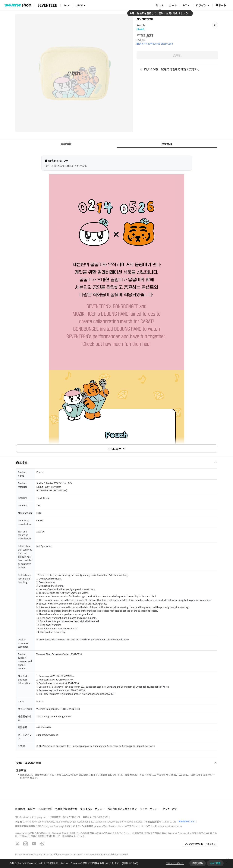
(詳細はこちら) (130, 863)
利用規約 (20, 809)
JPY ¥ (79, 5)
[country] (159, 5)
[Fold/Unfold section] (117, 462)
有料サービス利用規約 (40, 809)
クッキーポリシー (150, 809)
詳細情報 (66, 144)
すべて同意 (215, 863)
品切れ (177, 55)
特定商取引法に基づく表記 (122, 809)
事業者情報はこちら (186, 821)
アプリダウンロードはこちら (200, 844)
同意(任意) (198, 863)
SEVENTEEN (144, 19)
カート (173, 5)
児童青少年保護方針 (66, 809)
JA (65, 5)
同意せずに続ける (175, 863)
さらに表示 (116, 449)
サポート (221, 5)
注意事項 (167, 144)
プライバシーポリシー (93, 809)
